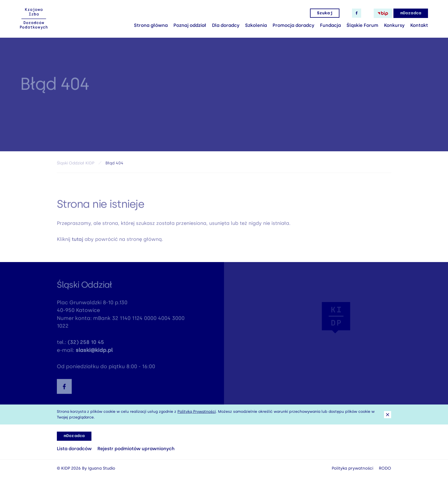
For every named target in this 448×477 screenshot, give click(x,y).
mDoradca (411, 13)
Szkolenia (256, 25)
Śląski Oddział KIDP (76, 164)
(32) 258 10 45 (86, 344)
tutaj (77, 240)
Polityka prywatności (352, 468)
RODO (385, 468)
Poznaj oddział (190, 25)
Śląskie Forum (362, 25)
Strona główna (151, 25)
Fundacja (330, 25)
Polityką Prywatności (197, 411)
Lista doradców (74, 449)
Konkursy (394, 25)
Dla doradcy (226, 25)
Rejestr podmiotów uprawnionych (136, 449)
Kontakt (419, 25)
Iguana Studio (102, 468)
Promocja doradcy (293, 25)
